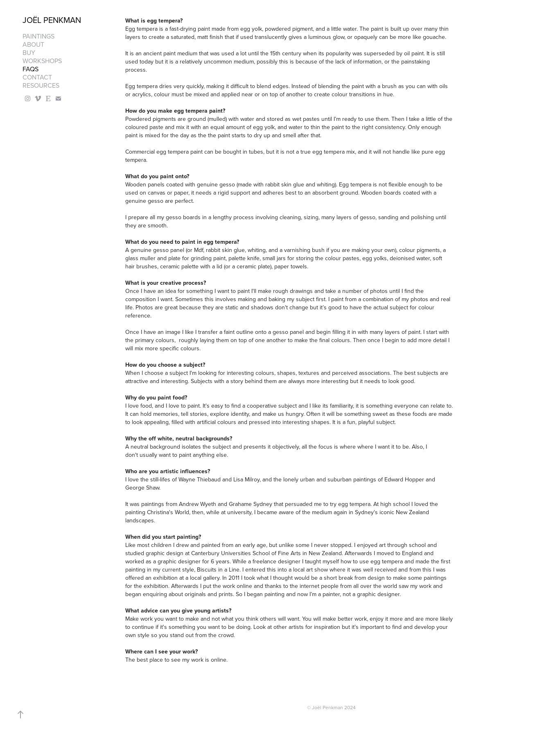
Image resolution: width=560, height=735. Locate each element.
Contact (37, 77)
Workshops (42, 61)
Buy (29, 52)
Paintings (38, 36)
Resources (41, 85)
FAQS (30, 69)
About (33, 44)
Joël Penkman (52, 20)
